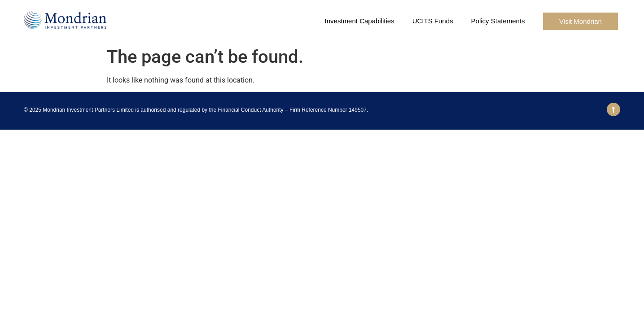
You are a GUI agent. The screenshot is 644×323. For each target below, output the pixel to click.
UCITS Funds (433, 21)
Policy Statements (498, 21)
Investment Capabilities (360, 21)
